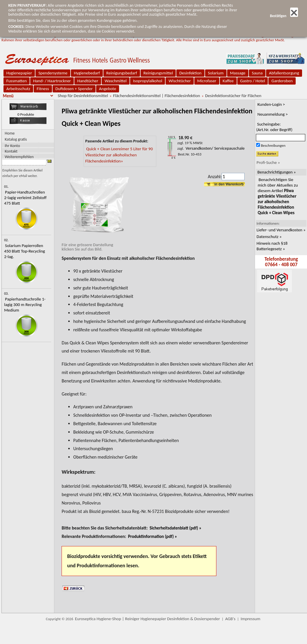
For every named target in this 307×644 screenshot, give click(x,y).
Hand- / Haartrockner (52, 81)
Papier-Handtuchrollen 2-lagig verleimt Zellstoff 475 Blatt (25, 198)
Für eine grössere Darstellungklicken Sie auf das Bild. (98, 245)
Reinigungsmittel (158, 73)
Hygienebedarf (87, 73)
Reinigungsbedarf (122, 73)
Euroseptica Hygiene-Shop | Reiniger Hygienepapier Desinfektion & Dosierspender (147, 619)
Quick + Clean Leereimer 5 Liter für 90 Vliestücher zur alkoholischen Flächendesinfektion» (119, 155)
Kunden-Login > (271, 104)
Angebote (108, 89)
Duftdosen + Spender (74, 89)
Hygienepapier (19, 73)
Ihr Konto (12, 145)
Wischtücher (180, 81)
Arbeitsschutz (18, 89)
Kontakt (11, 151)
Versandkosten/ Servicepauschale (215, 148)
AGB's (230, 619)
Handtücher (88, 81)
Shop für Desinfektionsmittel (83, 96)
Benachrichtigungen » (277, 172)
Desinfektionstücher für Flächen (233, 96)
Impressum (250, 619)
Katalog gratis (16, 139)
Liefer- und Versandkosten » (281, 230)
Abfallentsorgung (284, 73)
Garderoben (282, 81)
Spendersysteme (53, 73)
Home (10, 133)
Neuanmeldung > (273, 114)
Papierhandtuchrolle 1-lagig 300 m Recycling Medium (25, 305)
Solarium (216, 73)
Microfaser (207, 81)
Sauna (257, 73)
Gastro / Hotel (253, 81)
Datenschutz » (269, 237)
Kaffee (228, 81)
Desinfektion (190, 73)
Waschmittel (116, 81)
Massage (238, 73)
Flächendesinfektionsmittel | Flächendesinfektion (156, 96)
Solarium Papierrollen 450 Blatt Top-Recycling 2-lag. (25, 251)
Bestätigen (284, 16)
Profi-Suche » (268, 162)
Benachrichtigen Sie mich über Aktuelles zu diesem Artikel (278, 196)
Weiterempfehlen (19, 156)
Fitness (43, 89)
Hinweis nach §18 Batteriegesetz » (272, 246)
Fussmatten (17, 81)
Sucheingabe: (274, 127)
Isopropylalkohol (148, 81)
